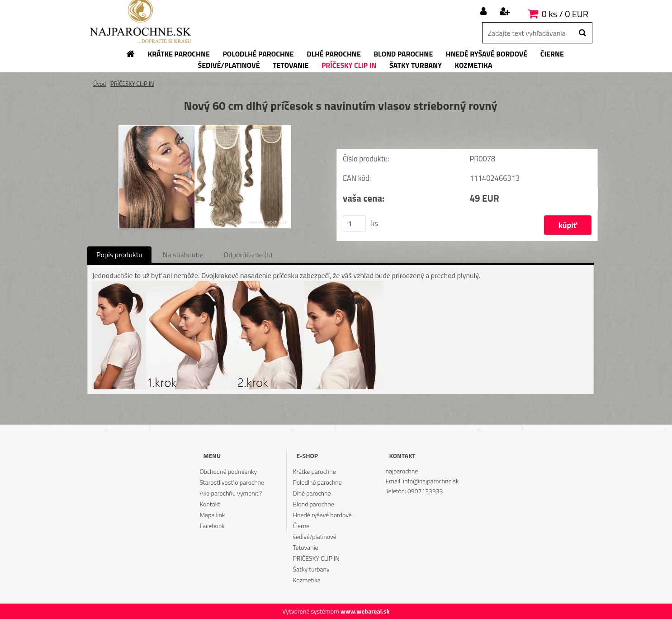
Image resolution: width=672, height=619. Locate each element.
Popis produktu (119, 255)
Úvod (99, 84)
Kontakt (210, 504)
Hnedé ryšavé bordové (322, 515)
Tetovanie (306, 547)
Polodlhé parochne (317, 482)
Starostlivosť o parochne (232, 482)
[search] (582, 33)
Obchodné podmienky (228, 471)
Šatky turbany (311, 569)
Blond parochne (314, 504)
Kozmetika (307, 580)
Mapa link (212, 515)
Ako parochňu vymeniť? (231, 493)
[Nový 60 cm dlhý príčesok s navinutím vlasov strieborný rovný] (205, 129)
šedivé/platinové (315, 536)
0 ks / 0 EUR (565, 14)
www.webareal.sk (365, 611)
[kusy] (355, 223)
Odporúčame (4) (248, 255)
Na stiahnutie (183, 255)
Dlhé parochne (312, 493)
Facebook (212, 526)
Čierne (301, 526)
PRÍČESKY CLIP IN (132, 84)
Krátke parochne (315, 471)
